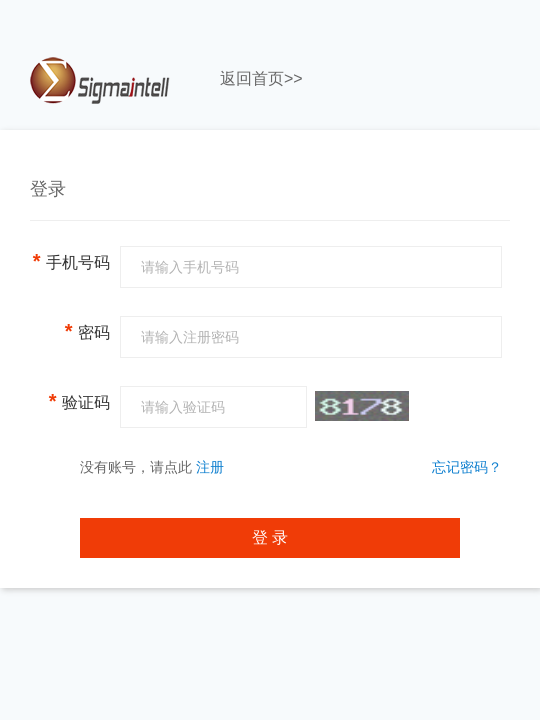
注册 (210, 467)
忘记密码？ (467, 467)
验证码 (79, 401)
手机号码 (71, 261)
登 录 (270, 537)
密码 (87, 331)
